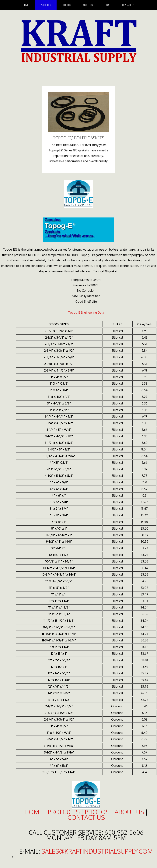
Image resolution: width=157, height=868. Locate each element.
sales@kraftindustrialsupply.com (97, 851)
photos (97, 812)
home (26, 5)
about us (129, 812)
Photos (67, 5)
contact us (86, 817)
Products (46, 5)
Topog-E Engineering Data (86, 312)
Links (108, 5)
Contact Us (128, 5)
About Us (88, 5)
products (64, 812)
